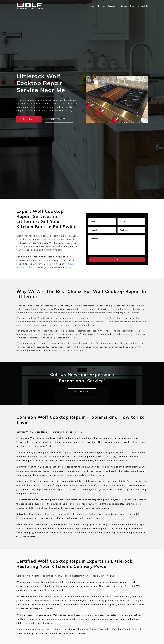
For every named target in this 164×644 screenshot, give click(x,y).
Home (91, 6)
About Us (101, 6)
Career (124, 6)
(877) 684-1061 (59, 119)
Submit (117, 260)
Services (112, 6)
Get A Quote (29, 119)
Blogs (133, 6)
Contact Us (143, 6)
